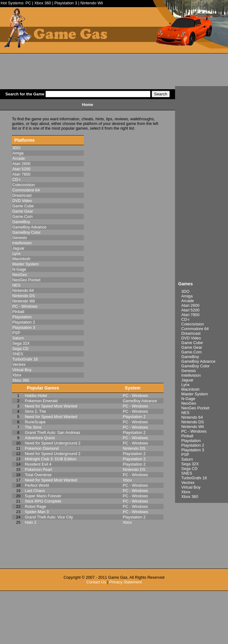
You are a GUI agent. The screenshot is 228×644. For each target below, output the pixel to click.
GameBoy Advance (198, 361)
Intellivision (191, 375)
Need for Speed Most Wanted (51, 406)
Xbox (186, 492)
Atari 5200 (190, 310)
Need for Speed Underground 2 (53, 443)
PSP (185, 455)
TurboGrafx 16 (194, 478)
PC (28, 3)
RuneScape (35, 422)
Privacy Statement (126, 582)
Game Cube (192, 343)
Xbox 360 (43, 3)
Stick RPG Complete (43, 501)
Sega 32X (190, 464)
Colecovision (193, 324)
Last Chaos (35, 491)
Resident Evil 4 (38, 464)
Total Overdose (38, 475)
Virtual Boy (191, 487)
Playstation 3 (66, 3)
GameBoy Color (195, 366)
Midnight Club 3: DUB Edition (51, 459)
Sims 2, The (36, 411)
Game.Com (191, 352)
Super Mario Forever (43, 496)
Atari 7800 (190, 315)
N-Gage (188, 399)
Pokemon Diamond (42, 448)
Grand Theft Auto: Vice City (49, 517)
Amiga (187, 296)
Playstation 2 (193, 445)
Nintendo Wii (92, 3)
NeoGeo (189, 403)
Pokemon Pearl (39, 469)
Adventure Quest (40, 438)
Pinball (187, 436)
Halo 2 (31, 522)
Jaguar (187, 380)
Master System (195, 394)
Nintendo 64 (192, 417)
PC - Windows (194, 431)
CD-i (185, 319)
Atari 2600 (190, 305)
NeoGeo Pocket (195, 408)
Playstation (191, 441)
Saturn (187, 459)
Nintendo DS (193, 422)
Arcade (188, 301)
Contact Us (96, 582)
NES (185, 413)
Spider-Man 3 (37, 512)
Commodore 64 (195, 329)
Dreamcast (191, 333)
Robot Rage (36, 506)
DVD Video (191, 338)
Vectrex (188, 483)
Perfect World (37, 485)
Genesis (189, 371)
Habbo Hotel (36, 396)
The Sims (33, 427)
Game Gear (192, 347)
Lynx (185, 385)
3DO (185, 291)
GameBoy (190, 357)
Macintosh (190, 389)
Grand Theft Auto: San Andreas (53, 432)
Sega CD (189, 469)
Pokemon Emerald (41, 401)
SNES (187, 473)
